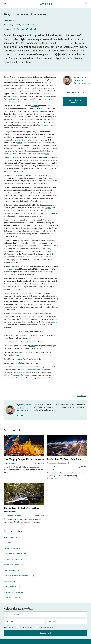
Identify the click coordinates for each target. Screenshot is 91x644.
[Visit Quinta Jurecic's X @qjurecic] (80, 80)
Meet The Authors (74, 92)
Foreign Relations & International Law (19, 576)
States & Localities (12, 587)
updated (19, 363)
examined (19, 352)
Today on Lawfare (26, 627)
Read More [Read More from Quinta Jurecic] (21, 416)
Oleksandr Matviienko (12, 516)
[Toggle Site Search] (86, 4)
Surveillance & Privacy (13, 592)
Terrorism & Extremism (14, 598)
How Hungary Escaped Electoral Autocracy (24, 459)
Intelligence (9, 581)
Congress (9, 543)
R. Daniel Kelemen (11, 463)
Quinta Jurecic (10, 20)
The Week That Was (46, 627)
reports (44, 125)
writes (33, 119)
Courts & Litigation (12, 548)
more (47, 154)
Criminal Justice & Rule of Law (16, 554)
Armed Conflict (11, 537)
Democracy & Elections (13, 565)
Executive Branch (11, 570)
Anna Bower (65, 467)
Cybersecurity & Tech (13, 559)
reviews (12, 99)
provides (46, 99)
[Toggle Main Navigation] (17, 4)
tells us (14, 157)
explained (37, 335)
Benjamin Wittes (54, 467)
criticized (52, 254)
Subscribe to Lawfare (75, 101)
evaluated (18, 359)
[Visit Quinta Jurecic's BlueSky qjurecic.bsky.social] (26, 411)
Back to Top (82, 396)
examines (16, 293)
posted (18, 342)
